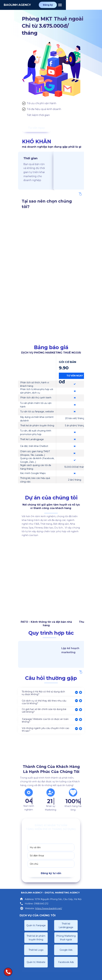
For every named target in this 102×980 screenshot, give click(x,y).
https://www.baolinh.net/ (49, 908)
